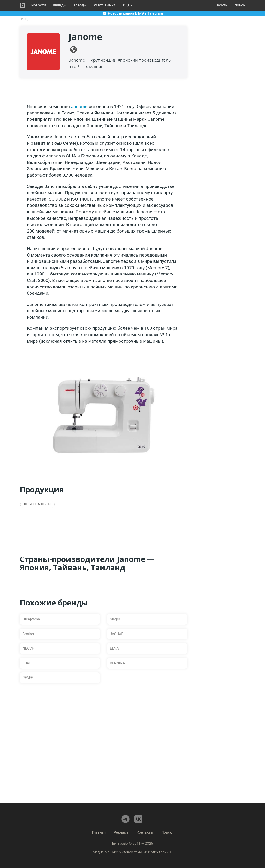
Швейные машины (37, 504)
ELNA (114, 648)
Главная (99, 832)
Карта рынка (105, 5)
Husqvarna (31, 619)
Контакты (145, 832)
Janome (79, 106)
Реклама (121, 832)
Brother (28, 634)
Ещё (128, 5)
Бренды (60, 5)
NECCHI (29, 648)
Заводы (80, 5)
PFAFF (28, 678)
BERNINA (117, 663)
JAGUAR (117, 634)
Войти (222, 5)
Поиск (240, 5)
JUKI (26, 663)
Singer (115, 619)
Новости (39, 5)
